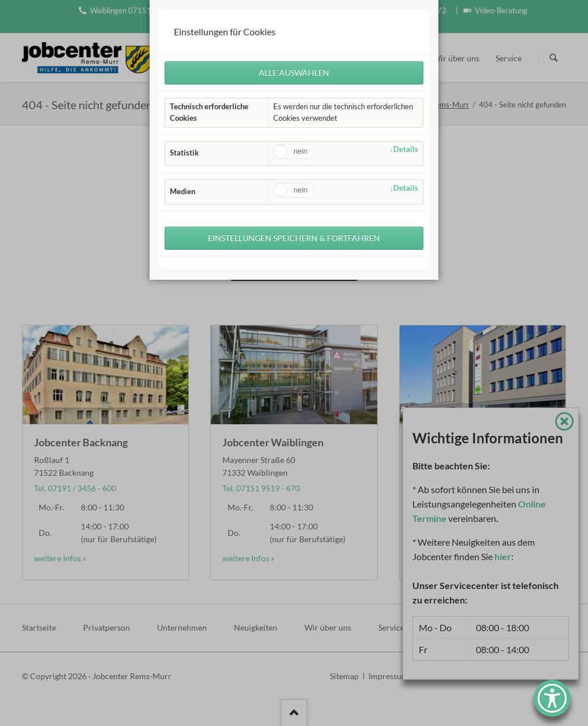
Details (406, 149)
